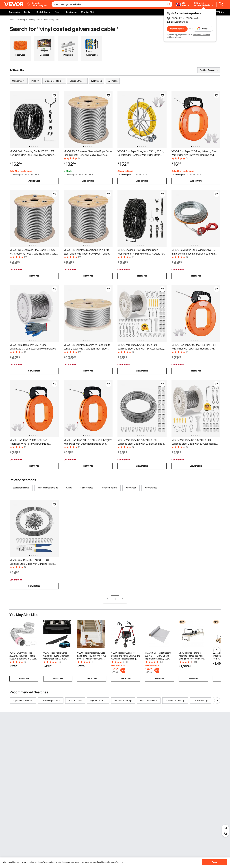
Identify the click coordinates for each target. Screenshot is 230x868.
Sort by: (204, 70)
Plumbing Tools (34, 20)
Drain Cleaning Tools (51, 20)
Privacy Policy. (176, 37)
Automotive (92, 55)
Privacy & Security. (116, 862)
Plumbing (21, 20)
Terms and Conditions (202, 35)
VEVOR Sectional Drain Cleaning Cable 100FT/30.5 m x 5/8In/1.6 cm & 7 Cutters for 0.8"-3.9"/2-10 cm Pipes (141, 254)
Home (12, 20)
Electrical (44, 55)
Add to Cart (34, 181)
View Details (34, 371)
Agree (215, 862)
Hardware (20, 55)
